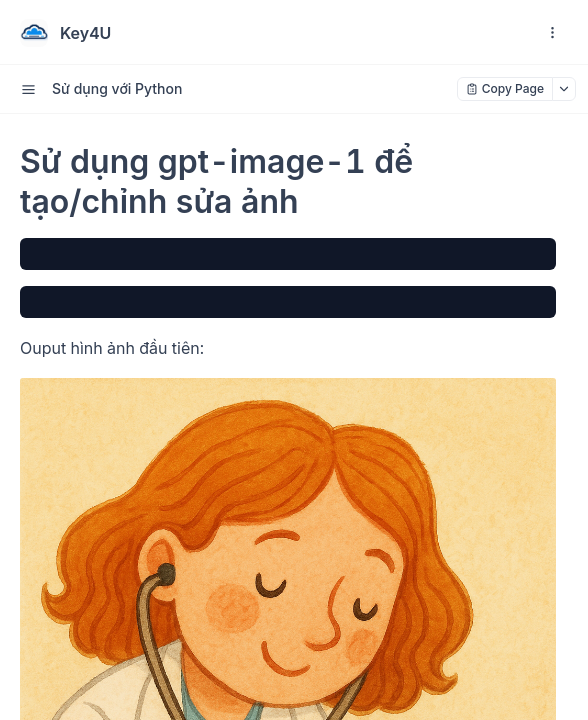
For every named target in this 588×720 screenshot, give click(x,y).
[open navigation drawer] (552, 33)
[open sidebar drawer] (28, 89)
